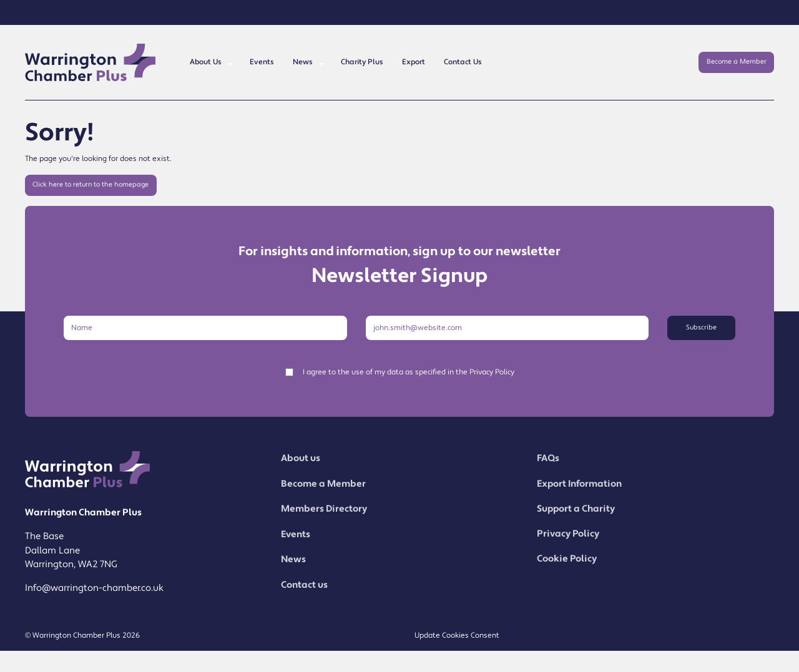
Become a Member (737, 62)
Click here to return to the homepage (91, 185)
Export (414, 62)
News (303, 62)
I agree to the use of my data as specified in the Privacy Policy (409, 372)
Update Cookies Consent (457, 635)
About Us (206, 62)
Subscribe (701, 328)
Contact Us (463, 62)
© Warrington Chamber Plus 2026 (82, 635)
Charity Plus (362, 62)
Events (262, 62)
